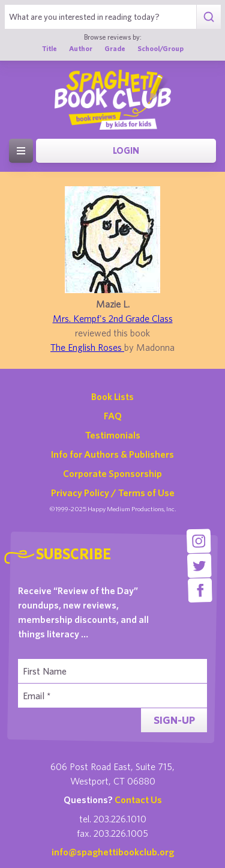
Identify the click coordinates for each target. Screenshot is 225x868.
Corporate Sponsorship (112, 473)
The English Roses (87, 347)
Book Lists (112, 396)
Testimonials (113, 435)
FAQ (113, 416)
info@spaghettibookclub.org (113, 852)
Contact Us (138, 800)
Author (81, 48)
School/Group (160, 48)
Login (126, 150)
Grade (115, 48)
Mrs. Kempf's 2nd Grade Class (113, 318)
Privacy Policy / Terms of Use (113, 493)
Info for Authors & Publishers (112, 454)
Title (49, 48)
